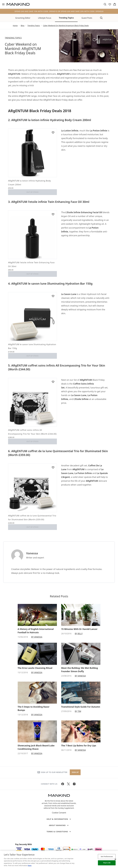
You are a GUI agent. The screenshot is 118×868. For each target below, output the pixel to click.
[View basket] (115, 4)
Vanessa (32, 553)
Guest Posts (87, 18)
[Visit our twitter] (68, 784)
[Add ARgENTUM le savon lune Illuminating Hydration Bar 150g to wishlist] (53, 296)
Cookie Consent (59, 813)
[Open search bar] (105, 4)
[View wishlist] (110, 4)
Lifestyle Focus (45, 18)
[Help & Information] (59, 819)
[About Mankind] (59, 825)
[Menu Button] (3, 4)
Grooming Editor (23, 18)
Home (15, 26)
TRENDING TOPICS (13, 38)
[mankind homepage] (18, 4)
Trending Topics (66, 18)
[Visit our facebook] (63, 784)
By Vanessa (37, 637)
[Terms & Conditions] (59, 832)
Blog (22, 26)
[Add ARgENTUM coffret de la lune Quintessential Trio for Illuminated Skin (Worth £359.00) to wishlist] (53, 467)
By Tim (78, 711)
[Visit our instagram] (74, 784)
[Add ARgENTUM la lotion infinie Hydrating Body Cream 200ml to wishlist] (53, 132)
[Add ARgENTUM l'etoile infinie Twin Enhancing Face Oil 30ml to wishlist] (53, 214)
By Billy (79, 634)
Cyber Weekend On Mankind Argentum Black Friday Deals (66, 26)
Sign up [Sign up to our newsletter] (75, 772)
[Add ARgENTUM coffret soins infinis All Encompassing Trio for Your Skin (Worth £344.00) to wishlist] (53, 382)
